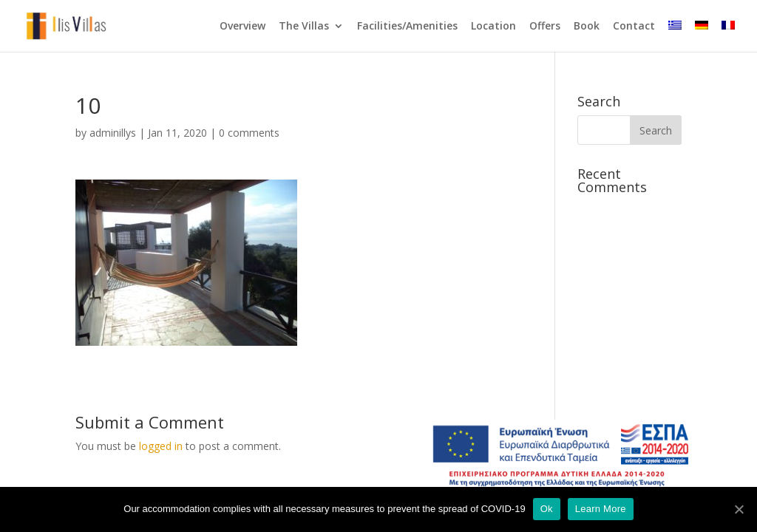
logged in (161, 446)
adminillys (113, 133)
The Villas (304, 27)
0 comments (249, 133)
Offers (545, 27)
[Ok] (739, 509)
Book (587, 27)
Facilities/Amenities (407, 27)
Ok (547, 509)
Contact (634, 27)
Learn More (601, 509)
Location (493, 27)
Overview (242, 27)
